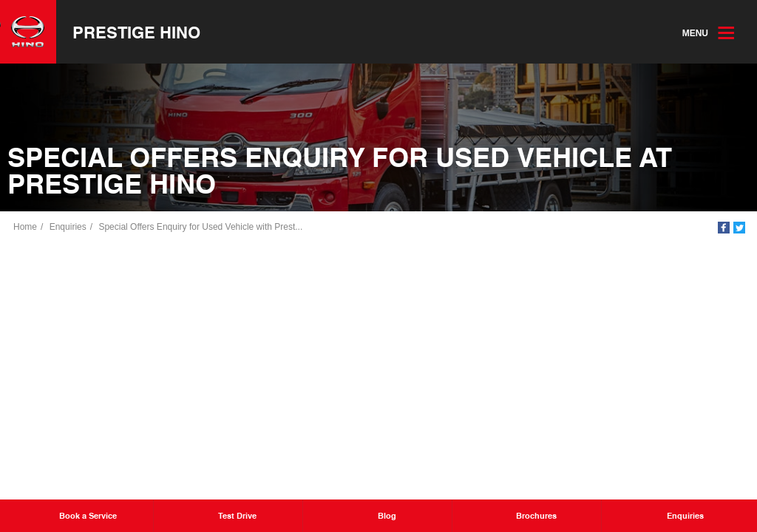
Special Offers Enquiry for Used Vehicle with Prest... (200, 227)
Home (25, 227)
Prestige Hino (136, 32)
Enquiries (68, 227)
